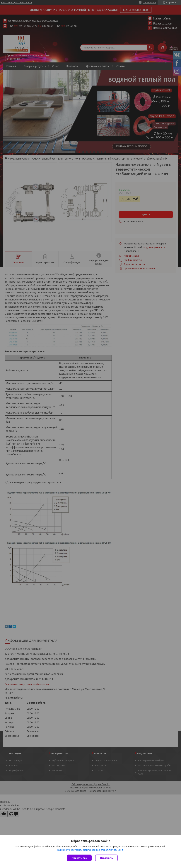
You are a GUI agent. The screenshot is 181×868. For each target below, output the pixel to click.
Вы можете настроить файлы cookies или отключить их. (89, 850)
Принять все (79, 858)
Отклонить (106, 858)
